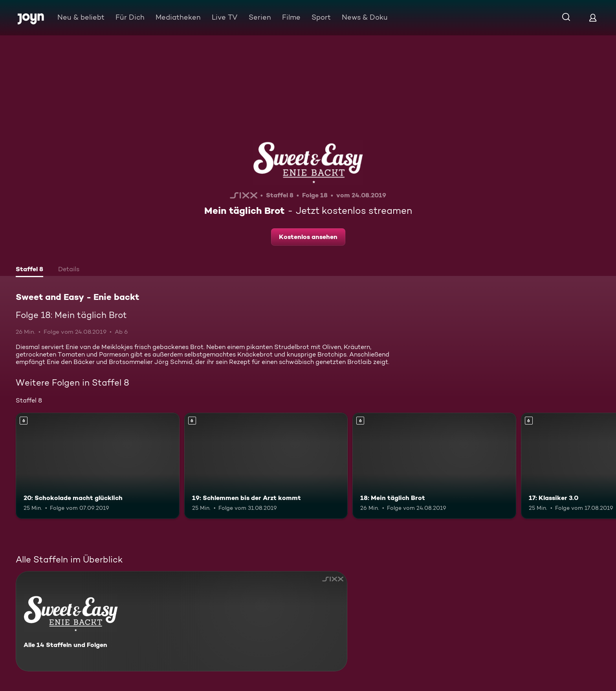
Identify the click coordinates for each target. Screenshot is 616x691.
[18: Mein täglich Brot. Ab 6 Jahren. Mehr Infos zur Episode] (434, 466)
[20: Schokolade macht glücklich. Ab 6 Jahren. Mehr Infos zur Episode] (98, 466)
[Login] (593, 17)
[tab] (29, 270)
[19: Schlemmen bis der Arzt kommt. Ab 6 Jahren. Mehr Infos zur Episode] (266, 466)
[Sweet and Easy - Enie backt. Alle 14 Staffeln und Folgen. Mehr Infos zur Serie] (181, 621)
